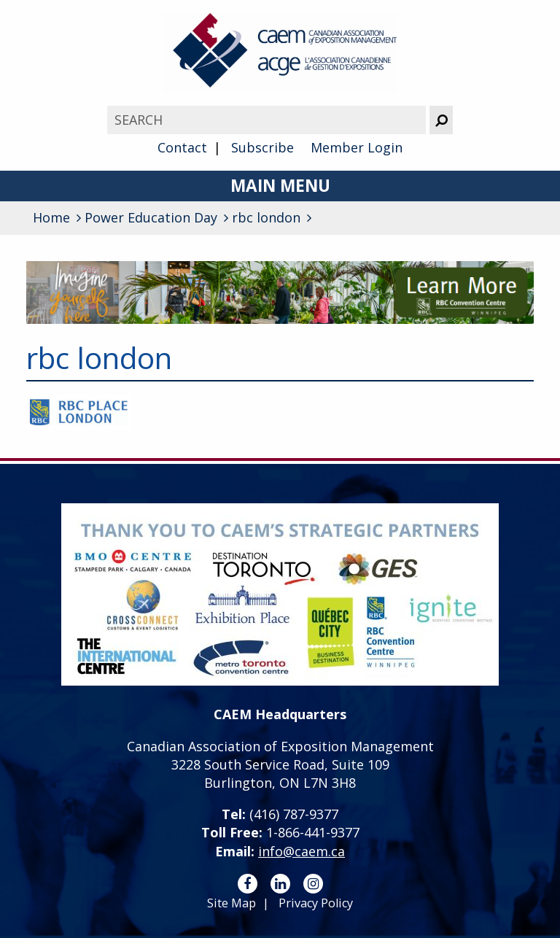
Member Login (357, 147)
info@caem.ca (302, 851)
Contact (182, 147)
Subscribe (262, 147)
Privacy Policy (316, 903)
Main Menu (280, 186)
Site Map (232, 903)
